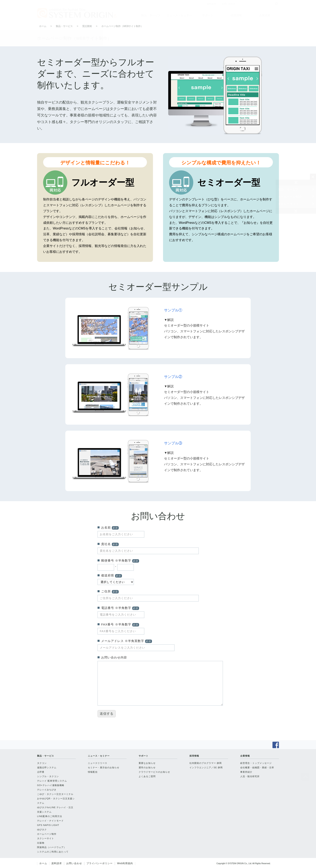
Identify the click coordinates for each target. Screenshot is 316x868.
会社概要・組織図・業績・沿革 (257, 767)
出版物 (41, 843)
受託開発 (87, 26)
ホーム (43, 26)
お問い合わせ (74, 863)
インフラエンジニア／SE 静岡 (206, 767)
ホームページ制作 (290, 197)
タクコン (42, 763)
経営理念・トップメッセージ (256, 763)
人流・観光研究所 (250, 776)
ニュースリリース (98, 763)
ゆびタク (42, 830)
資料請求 (57, 863)
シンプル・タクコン (48, 776)
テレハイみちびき (47, 790)
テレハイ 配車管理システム (52, 781)
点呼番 (41, 772)
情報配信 (93, 772)
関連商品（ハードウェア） (52, 847)
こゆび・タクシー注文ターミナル (55, 794)
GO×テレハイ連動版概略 (51, 785)
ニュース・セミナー (179, 15)
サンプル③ (173, 443)
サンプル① (173, 310)
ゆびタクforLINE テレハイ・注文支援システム (55, 810)
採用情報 (236, 15)
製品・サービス (151, 15)
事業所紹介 (246, 772)
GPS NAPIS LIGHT (48, 825)
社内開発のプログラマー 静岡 (206, 763)
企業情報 (265, 15)
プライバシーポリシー (100, 863)
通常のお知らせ (147, 767)
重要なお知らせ (147, 763)
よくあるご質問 (147, 776)
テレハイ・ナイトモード (50, 821)
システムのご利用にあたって (53, 852)
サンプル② (173, 377)
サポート (208, 15)
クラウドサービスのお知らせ (154, 772)
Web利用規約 (125, 863)
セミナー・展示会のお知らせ (104, 767)
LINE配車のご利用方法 (50, 816)
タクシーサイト (288, 204)
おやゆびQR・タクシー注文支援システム (56, 801)
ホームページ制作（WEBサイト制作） (122, 26)
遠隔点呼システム (47, 767)
